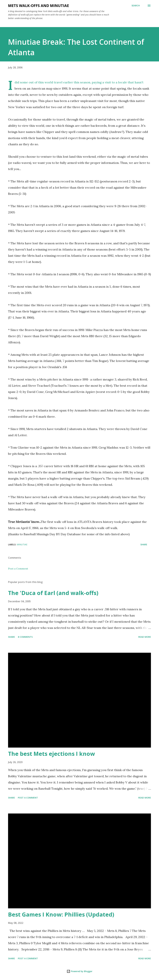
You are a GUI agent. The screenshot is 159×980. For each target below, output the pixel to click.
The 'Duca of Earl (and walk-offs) (53, 593)
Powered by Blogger (79, 971)
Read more (145, 637)
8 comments (25, 637)
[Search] (136, 6)
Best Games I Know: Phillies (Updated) (61, 914)
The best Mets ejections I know (51, 754)
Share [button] (144, 544)
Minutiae (22, 544)
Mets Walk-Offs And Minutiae (39, 5)
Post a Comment (18, 569)
